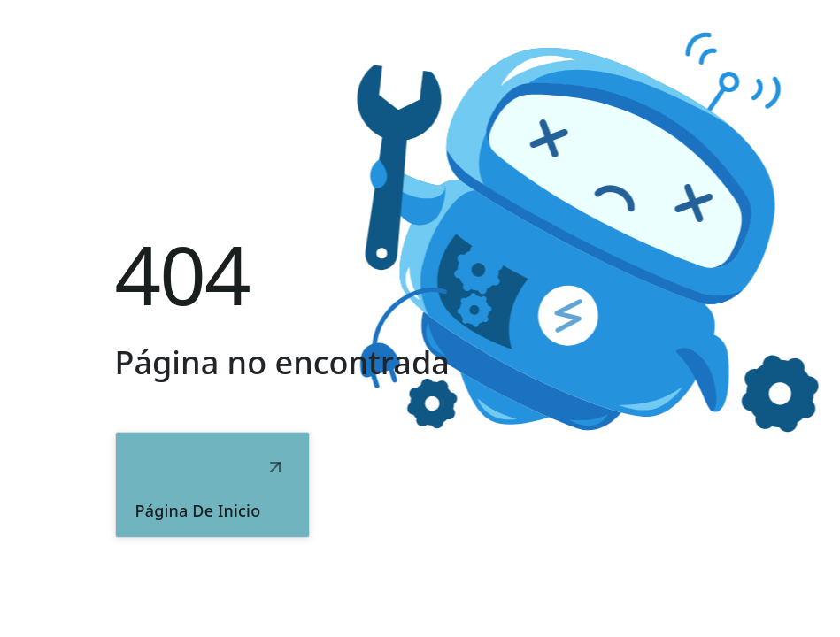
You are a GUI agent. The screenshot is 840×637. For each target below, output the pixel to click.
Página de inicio (198, 510)
